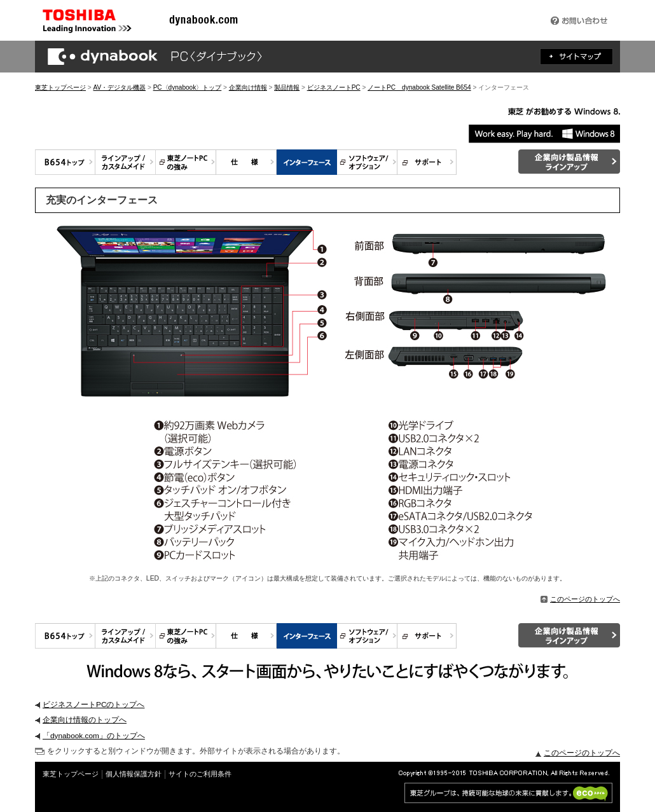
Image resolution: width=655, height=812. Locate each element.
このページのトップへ (580, 599)
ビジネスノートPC (334, 87)
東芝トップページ (60, 87)
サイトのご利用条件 (200, 774)
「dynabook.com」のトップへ (94, 736)
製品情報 (287, 87)
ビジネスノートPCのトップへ (93, 705)
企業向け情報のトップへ (85, 720)
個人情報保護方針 (134, 774)
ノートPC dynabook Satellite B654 (419, 87)
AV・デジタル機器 (119, 87)
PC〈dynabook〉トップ (188, 87)
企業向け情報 (248, 87)
